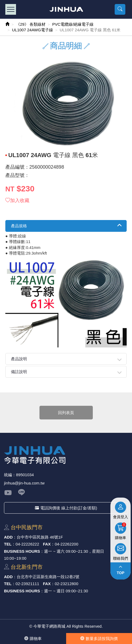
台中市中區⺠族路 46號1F (40, 537)
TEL (8, 544)
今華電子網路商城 (66, 9)
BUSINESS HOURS (22, 551)
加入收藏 (17, 200)
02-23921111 (27, 584)
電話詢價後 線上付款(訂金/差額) (66, 508)
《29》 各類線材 (31, 24)
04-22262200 (66, 544)
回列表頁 (66, 413)
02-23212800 (66, 584)
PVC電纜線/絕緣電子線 (73, 24)
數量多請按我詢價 (99, 639)
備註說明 (19, 372)
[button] (120, 9)
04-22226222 (27, 544)
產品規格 (19, 226)
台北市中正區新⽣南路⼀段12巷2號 (48, 577)
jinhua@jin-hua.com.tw (24, 483)
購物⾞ (33, 639)
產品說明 (19, 359)
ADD (8, 537)
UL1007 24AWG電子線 (33, 30)
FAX (47, 544)
